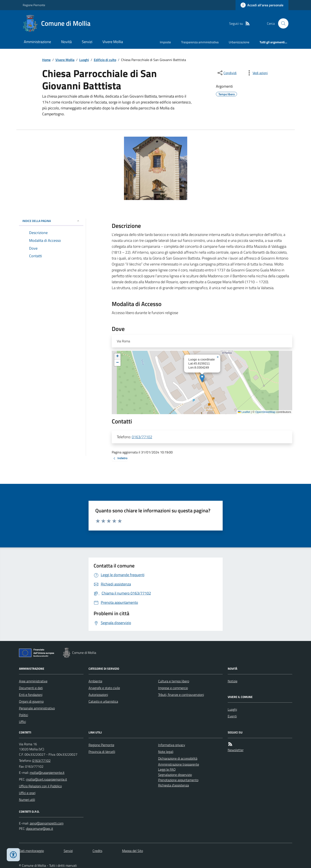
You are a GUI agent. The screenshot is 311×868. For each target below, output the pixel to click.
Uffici (22, 722)
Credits (97, 851)
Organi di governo (31, 701)
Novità (66, 42)
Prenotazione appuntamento (178, 780)
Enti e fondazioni (31, 695)
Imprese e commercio (173, 688)
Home (46, 60)
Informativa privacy (172, 745)
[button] (202, 378)
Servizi (87, 42)
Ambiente (95, 681)
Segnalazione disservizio (175, 775)
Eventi (232, 716)
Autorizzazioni (98, 695)
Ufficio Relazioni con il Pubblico (40, 786)
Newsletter (236, 750)
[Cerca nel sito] (281, 23)
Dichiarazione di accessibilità (178, 758)
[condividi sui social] (227, 73)
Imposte (165, 42)
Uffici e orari (27, 793)
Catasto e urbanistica (103, 701)
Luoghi (84, 60)
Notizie (233, 681)
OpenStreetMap (265, 412)
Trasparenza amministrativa (200, 42)
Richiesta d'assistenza (174, 785)
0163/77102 (142, 437)
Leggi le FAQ (167, 769)
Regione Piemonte (34, 5)
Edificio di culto (105, 60)
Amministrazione (37, 42)
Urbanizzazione (239, 42)
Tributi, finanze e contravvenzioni (181, 695)
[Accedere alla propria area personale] (262, 5)
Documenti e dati (31, 688)
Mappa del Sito (133, 851)
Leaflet (244, 412)
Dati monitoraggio (31, 851)
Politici (24, 715)
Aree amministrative (33, 681)
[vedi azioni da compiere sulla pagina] (257, 73)
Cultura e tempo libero (174, 681)
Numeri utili (27, 800)
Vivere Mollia (113, 42)
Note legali (166, 752)
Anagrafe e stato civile (104, 688)
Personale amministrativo (37, 708)
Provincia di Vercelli (102, 752)
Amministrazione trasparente (179, 764)
